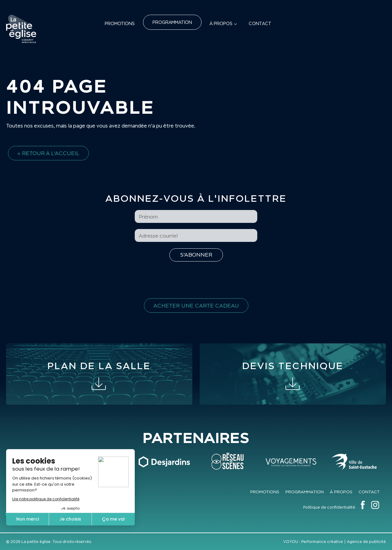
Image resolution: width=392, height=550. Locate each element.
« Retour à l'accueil (48, 153)
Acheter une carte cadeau (196, 306)
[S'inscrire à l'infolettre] (196, 255)
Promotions (120, 23)
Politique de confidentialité (329, 507)
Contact (260, 23)
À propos (221, 23)
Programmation (172, 22)
